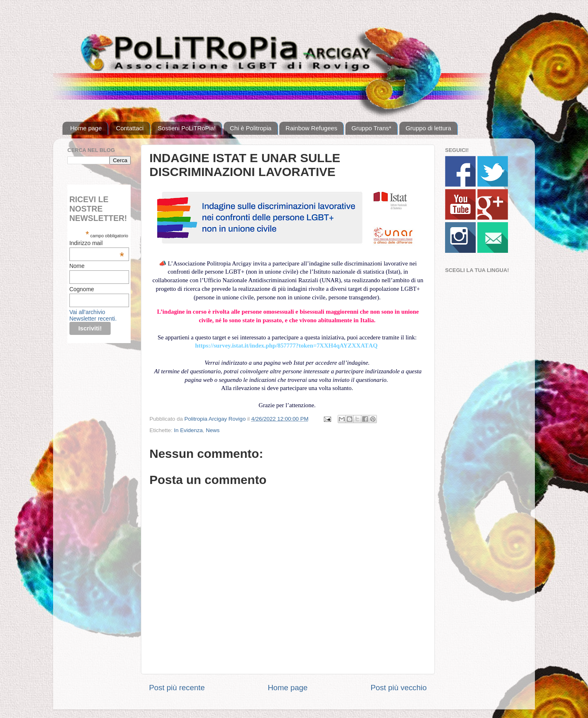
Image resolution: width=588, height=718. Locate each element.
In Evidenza (188, 430)
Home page (86, 128)
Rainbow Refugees (311, 128)
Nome (77, 266)
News (213, 430)
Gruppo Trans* (372, 128)
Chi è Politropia (251, 128)
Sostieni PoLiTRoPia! (187, 128)
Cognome (82, 289)
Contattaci (130, 128)
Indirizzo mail (97, 243)
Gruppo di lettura (428, 128)
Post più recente (177, 688)
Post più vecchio (399, 688)
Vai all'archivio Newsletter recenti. (93, 315)
